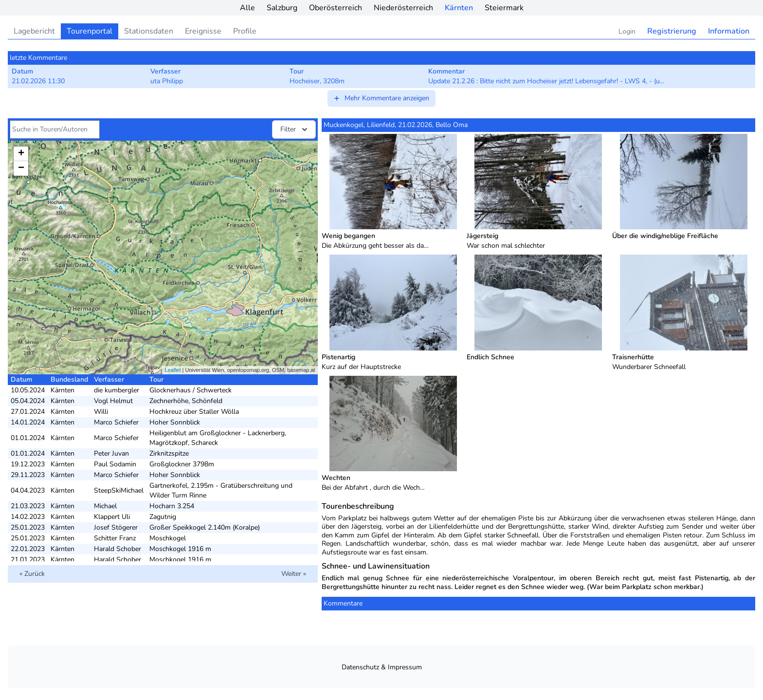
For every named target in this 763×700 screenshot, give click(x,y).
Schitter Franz (115, 538)
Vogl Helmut (113, 401)
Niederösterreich (403, 8)
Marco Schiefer (116, 422)
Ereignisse (203, 31)
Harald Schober (118, 549)
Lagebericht (34, 31)
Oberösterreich (336, 8)
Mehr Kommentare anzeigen (381, 98)
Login (627, 31)
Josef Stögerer (116, 527)
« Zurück (32, 574)
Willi (101, 412)
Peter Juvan (111, 453)
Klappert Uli (112, 517)
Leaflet (173, 370)
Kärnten (459, 8)
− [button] (21, 168)
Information (729, 31)
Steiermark (504, 8)
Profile (245, 31)
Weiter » (294, 574)
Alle (247, 8)
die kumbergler (117, 390)
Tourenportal (90, 31)
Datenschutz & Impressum (382, 667)
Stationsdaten (149, 31)
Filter (295, 129)
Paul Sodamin (115, 464)
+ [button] (21, 154)
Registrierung (672, 31)
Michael (105, 506)
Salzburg (282, 8)
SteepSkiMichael (119, 490)
